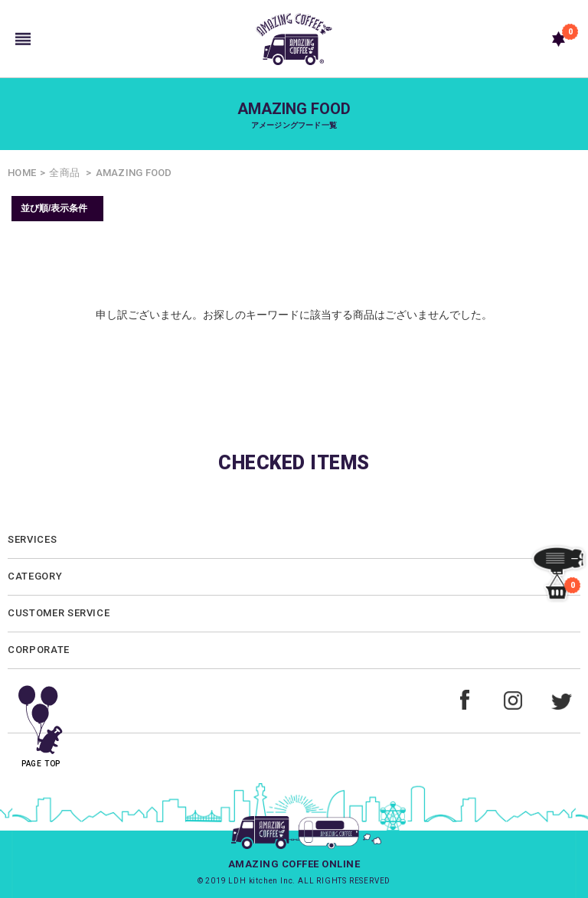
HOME (22, 173)
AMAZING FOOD (134, 173)
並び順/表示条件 (54, 208)
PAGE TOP (41, 721)
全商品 (64, 173)
